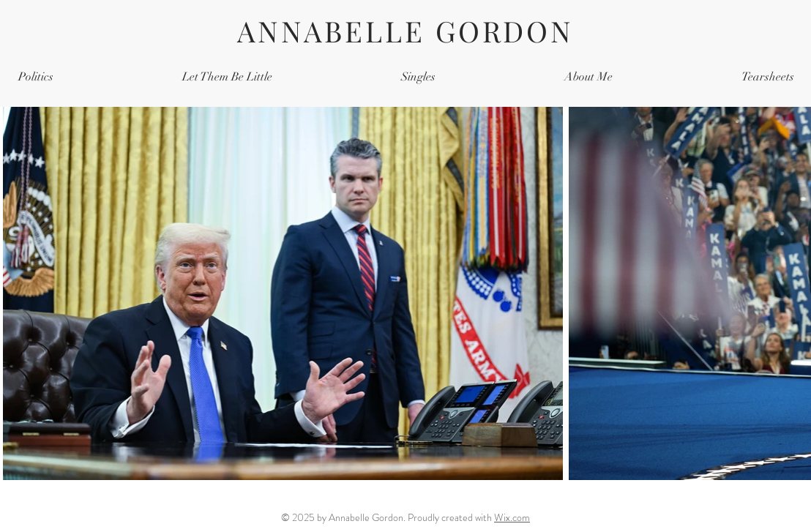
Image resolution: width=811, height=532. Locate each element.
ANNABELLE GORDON (405, 31)
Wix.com (512, 517)
